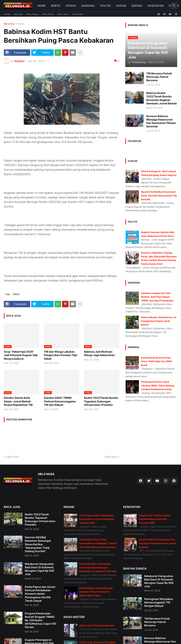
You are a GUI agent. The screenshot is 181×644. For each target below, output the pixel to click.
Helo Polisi (78, 14)
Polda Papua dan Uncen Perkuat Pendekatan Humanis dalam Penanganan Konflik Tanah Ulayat (40, 594)
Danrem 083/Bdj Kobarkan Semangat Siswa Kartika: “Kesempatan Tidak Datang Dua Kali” (38, 544)
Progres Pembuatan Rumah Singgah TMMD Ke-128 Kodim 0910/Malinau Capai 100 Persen (40, 620)
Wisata (71, 6)
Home (42, 6)
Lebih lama (111, 457)
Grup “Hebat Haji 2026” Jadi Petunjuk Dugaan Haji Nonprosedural (21, 355)
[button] (174, 6)
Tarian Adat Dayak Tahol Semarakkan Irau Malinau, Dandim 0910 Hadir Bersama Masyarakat (98, 543)
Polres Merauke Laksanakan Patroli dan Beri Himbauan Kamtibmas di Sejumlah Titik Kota (98, 568)
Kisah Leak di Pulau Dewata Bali (97, 625)
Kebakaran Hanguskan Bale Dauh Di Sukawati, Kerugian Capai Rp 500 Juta (40, 569)
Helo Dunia (48, 14)
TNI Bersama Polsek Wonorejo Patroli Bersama (159, 77)
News (21, 24)
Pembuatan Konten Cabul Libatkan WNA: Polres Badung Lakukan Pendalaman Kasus (158, 385)
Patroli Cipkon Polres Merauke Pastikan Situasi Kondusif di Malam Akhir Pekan (96, 592)
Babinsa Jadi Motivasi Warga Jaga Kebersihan (99, 353)
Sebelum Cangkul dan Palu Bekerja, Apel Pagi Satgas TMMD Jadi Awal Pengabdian (157, 297)
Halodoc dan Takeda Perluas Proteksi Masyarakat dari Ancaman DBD (155, 519)
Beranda (9, 24)
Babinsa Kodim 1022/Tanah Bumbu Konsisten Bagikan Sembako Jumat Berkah (162, 98)
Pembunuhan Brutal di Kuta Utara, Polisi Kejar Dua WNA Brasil (156, 361)
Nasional (88, 6)
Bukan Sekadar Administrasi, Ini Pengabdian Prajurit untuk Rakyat (159, 321)
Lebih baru (13, 457)
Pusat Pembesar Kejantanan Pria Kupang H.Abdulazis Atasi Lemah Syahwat (157, 543)
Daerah (137, 6)
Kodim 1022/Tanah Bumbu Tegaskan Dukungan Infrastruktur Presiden (101, 401)
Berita (56, 6)
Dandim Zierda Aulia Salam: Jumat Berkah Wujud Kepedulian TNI (18, 401)
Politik (106, 6)
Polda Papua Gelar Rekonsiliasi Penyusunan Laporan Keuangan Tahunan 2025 (97, 519)
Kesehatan (156, 6)
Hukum (121, 6)
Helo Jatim (63, 14)
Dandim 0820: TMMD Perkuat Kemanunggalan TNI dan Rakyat (60, 401)
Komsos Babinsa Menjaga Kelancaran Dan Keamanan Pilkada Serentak (161, 121)
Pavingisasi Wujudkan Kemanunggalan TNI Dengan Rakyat (159, 602)
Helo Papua (33, 14)
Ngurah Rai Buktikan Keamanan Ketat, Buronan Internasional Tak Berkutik (159, 195)
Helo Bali (18, 14)
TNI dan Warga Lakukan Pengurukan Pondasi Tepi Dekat (61, 355)
